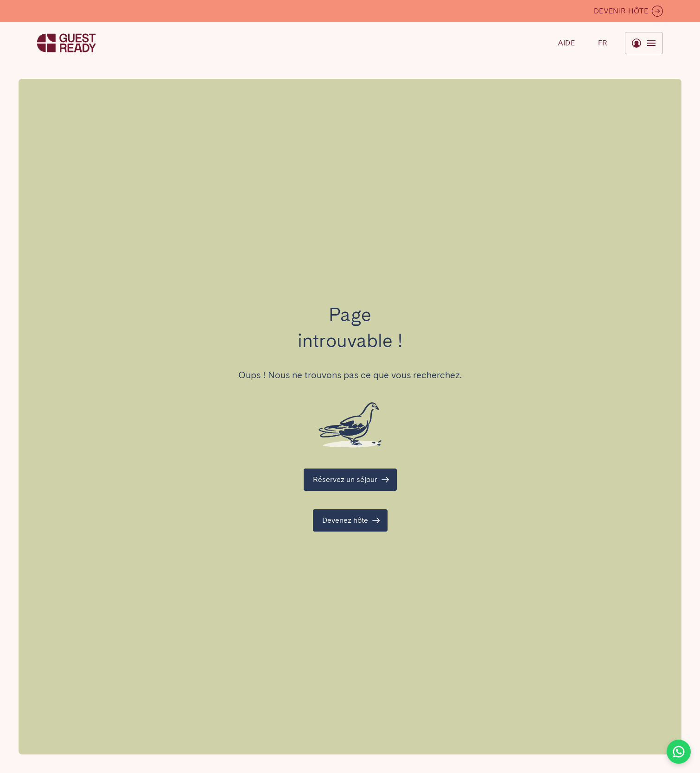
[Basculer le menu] (603, 43)
